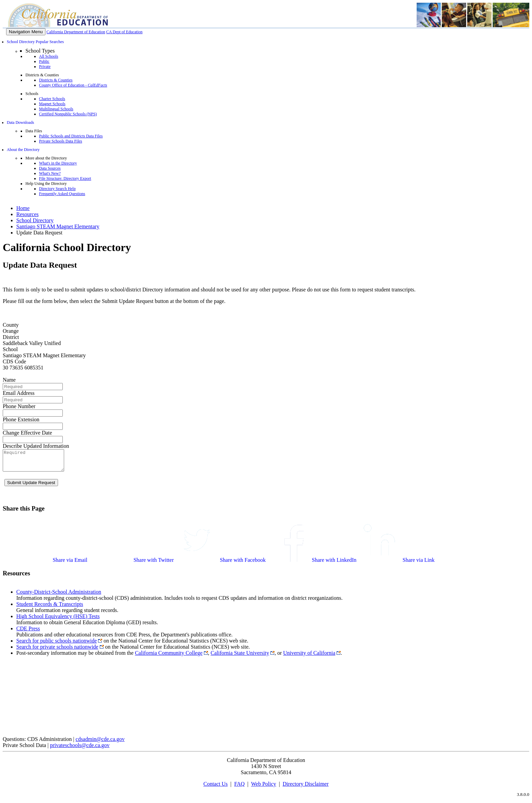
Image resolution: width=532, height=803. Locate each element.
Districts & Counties (56, 80)
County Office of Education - (73, 85)
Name (9, 380)
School (10, 349)
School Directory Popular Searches (35, 42)
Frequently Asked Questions (62, 194)
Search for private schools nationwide (57, 651)
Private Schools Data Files (61, 141)
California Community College (169, 657)
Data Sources (50, 168)
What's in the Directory (58, 163)
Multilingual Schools (56, 109)
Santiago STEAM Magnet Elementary (58, 226)
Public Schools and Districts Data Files (71, 136)
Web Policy (264, 788)
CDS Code (14, 361)
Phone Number (19, 406)
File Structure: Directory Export (65, 178)
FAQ (239, 788)
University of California (309, 657)
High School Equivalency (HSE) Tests (58, 620)
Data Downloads (20, 122)
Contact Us (215, 788)
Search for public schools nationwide (56, 645)
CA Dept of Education (124, 32)
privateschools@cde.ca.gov (80, 749)
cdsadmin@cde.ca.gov (100, 743)
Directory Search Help (57, 189)
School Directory (35, 220)
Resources (27, 214)
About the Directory (23, 150)
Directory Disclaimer (306, 788)
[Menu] (26, 32)
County (11, 325)
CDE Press (28, 633)
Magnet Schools (52, 104)
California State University (240, 657)
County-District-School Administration (59, 596)
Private (45, 66)
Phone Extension (21, 419)
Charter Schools (52, 99)
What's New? (50, 173)
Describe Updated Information (36, 446)
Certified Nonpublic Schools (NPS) (68, 114)
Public (44, 61)
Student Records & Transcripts (50, 608)
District (11, 337)
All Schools (49, 56)
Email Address (19, 393)
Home (23, 208)
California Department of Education (76, 32)
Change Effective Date (27, 433)
